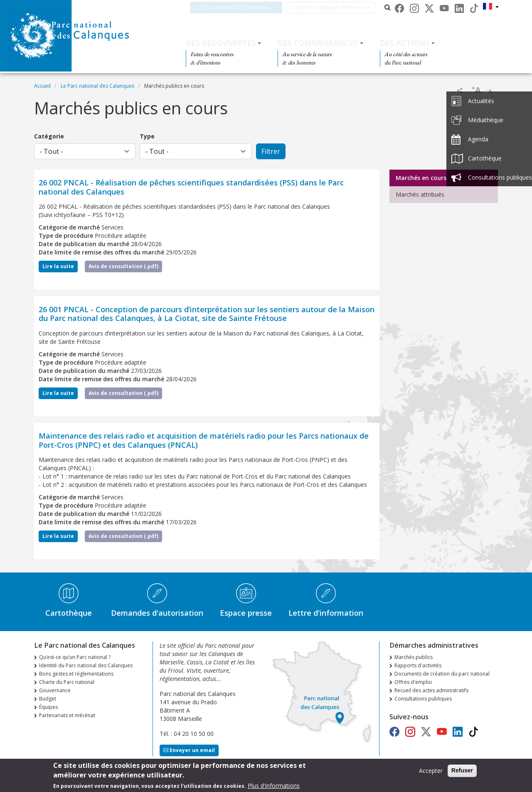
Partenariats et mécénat (67, 715)
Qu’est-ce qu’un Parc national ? (75, 657)
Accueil (42, 86)
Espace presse (246, 613)
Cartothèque (69, 613)
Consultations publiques (423, 699)
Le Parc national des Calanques (243, 7)
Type (147, 136)
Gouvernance (55, 690)
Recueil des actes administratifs (431, 690)
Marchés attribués (420, 194)
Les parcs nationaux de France (338, 7)
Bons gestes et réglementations (76, 674)
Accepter (431, 773)
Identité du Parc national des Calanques (86, 665)
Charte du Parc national (67, 682)
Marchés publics (414, 657)
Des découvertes (221, 43)
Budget (48, 699)
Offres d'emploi (413, 682)
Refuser (462, 772)
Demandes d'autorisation (157, 613)
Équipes (48, 707)
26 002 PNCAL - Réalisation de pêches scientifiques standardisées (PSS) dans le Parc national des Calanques (191, 187)
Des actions (405, 43)
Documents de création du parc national (442, 674)
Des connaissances (318, 43)
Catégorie (49, 136)
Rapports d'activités (418, 665)
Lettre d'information (326, 613)
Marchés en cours (421, 178)
